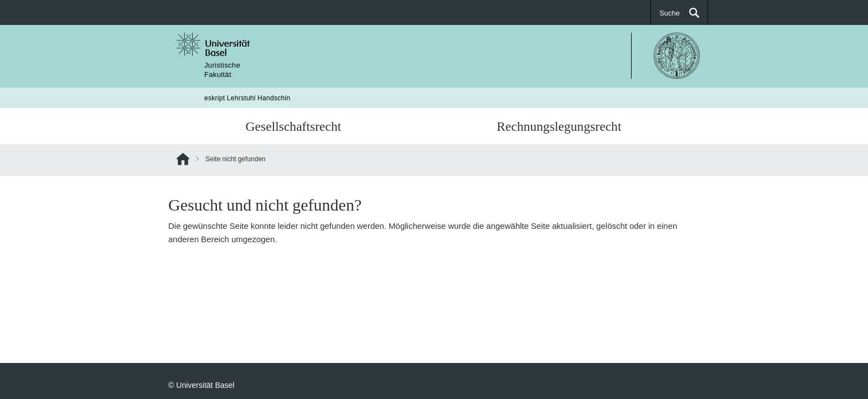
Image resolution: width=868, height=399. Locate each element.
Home (183, 161)
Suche (670, 13)
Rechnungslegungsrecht (559, 126)
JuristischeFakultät (222, 70)
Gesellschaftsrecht (294, 126)
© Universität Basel (201, 385)
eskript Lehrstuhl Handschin (247, 98)
